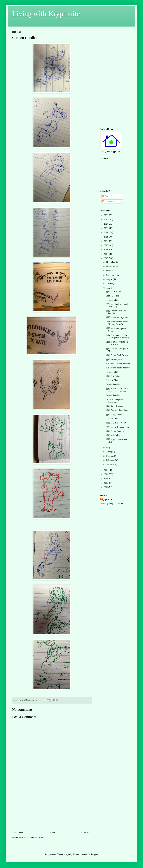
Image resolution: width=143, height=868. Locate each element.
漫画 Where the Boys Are (117, 317)
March (109, 456)
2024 (106, 224)
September (111, 275)
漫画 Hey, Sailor (113, 376)
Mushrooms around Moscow (118, 364)
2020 (106, 241)
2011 (106, 487)
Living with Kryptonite (46, 14)
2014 (106, 474)
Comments (108, 201)
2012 (106, 483)
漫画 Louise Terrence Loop (118, 427)
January (110, 465)
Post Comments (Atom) (34, 838)
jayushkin (108, 499)
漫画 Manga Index (114, 415)
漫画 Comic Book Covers (117, 355)
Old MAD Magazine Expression (115, 401)
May (108, 447)
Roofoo (76, 854)
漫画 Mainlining (113, 435)
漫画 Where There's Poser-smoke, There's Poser (117, 390)
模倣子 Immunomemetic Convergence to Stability (117, 336)
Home (52, 833)
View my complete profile (112, 504)
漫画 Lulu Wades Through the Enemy (117, 305)
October (110, 271)
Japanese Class (112, 300)
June (108, 288)
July (108, 284)
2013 (106, 479)
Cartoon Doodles (113, 384)
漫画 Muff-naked (113, 292)
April (109, 452)
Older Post (86, 833)
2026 (106, 215)
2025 (106, 219)
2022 (106, 232)
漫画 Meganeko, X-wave (117, 423)
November (111, 266)
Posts (106, 196)
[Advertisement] (52, 808)
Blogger (94, 854)
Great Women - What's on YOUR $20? (117, 343)
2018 (106, 250)
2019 (106, 245)
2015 (106, 470)
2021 (106, 237)
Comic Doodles (112, 296)
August (110, 279)
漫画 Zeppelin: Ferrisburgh (117, 410)
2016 (106, 258)
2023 (106, 228)
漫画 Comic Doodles (115, 431)
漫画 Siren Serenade (115, 406)
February (110, 460)
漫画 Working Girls (114, 360)
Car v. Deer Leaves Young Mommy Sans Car (117, 323)
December (111, 262)
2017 (106, 254)
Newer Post (18, 833)
